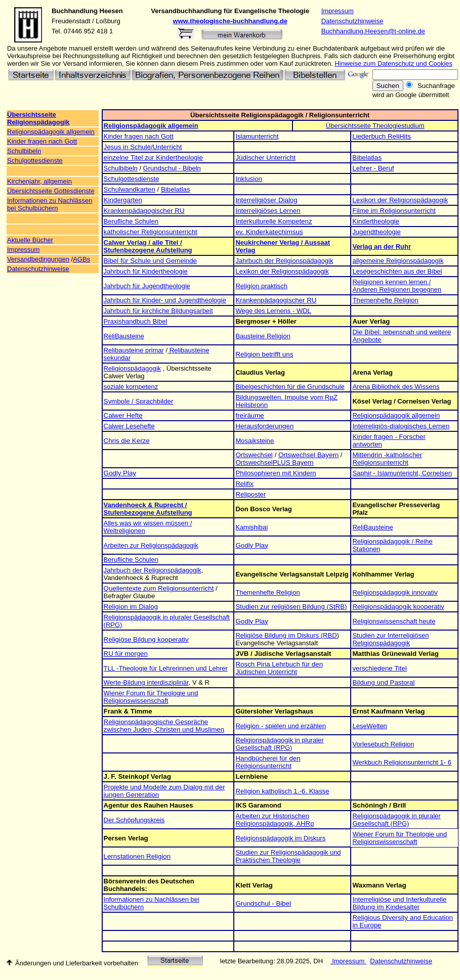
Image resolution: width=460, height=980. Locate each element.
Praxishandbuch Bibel (136, 321)
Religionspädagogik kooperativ (398, 607)
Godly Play (120, 473)
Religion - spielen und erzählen (281, 726)
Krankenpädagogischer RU (144, 211)
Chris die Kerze (127, 441)
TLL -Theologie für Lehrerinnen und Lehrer (166, 668)
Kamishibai (252, 527)
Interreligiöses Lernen (268, 211)
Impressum (338, 11)
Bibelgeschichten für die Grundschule (290, 387)
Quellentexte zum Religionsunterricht (159, 588)
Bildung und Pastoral (383, 682)
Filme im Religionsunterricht (394, 211)
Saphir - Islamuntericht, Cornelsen (402, 473)
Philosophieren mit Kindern (276, 473)
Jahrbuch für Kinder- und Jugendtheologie (165, 300)
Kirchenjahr (24, 181)
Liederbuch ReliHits (382, 136)
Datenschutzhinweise (352, 21)
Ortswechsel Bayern (308, 455)
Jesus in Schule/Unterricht (143, 147)
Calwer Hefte (123, 415)
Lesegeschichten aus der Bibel (397, 271)
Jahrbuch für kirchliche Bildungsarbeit (158, 311)
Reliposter (250, 494)
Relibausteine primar (134, 350)
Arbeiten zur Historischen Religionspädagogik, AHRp (275, 820)
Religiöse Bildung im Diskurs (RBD (286, 635)
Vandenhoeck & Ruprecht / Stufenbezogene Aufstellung (148, 509)
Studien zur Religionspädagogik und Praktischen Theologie (288, 856)
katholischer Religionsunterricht (151, 232)
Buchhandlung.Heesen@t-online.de (373, 31)
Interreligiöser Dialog (266, 200)
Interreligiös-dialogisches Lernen (401, 426)
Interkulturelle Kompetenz (274, 221)
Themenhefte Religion (385, 300)
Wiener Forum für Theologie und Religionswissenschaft (151, 697)
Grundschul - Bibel (263, 903)
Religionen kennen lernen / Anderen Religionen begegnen (397, 286)
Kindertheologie (376, 221)
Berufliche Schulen (131, 221)
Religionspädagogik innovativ (395, 592)
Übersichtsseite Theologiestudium (375, 126)
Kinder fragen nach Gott (42, 141)
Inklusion (249, 179)
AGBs (81, 259)
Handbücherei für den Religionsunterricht (268, 762)
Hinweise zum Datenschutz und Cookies (393, 63)
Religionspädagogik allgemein (51, 132)
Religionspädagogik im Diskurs (280, 838)
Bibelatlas (367, 158)
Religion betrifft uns (264, 354)
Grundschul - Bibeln (172, 168)
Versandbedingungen (38, 259)
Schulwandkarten (130, 189)
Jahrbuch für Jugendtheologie (147, 286)
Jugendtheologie (376, 232)
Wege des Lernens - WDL (273, 311)
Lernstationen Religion (137, 856)
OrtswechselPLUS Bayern (274, 462)
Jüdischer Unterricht (265, 158)
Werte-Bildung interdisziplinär (146, 682)
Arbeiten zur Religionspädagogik (151, 545)
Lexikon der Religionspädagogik (400, 200)
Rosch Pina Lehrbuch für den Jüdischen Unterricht (279, 668)
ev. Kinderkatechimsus (269, 232)
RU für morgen (126, 654)
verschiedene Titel (379, 668)
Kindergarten (123, 200)
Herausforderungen (264, 426)
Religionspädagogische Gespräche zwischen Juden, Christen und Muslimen (164, 726)
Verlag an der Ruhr (382, 247)
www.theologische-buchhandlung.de (230, 21)
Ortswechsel (254, 455)
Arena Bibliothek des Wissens (396, 387)
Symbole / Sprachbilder (139, 401)
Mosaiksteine (255, 441)
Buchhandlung (75, 11)
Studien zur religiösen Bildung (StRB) (291, 607)
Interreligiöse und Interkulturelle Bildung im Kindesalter (399, 903)
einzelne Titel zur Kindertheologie (153, 158)
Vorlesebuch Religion (383, 744)
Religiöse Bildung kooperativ (146, 639)
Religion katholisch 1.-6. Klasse (282, 791)
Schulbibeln (24, 151)
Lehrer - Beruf (373, 168)
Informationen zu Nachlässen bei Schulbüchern (50, 204)
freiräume (249, 415)
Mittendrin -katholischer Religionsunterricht (387, 459)
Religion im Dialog (131, 607)
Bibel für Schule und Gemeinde (151, 261)
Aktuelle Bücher (30, 240)
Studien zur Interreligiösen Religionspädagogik (390, 639)
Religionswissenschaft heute (394, 621)
